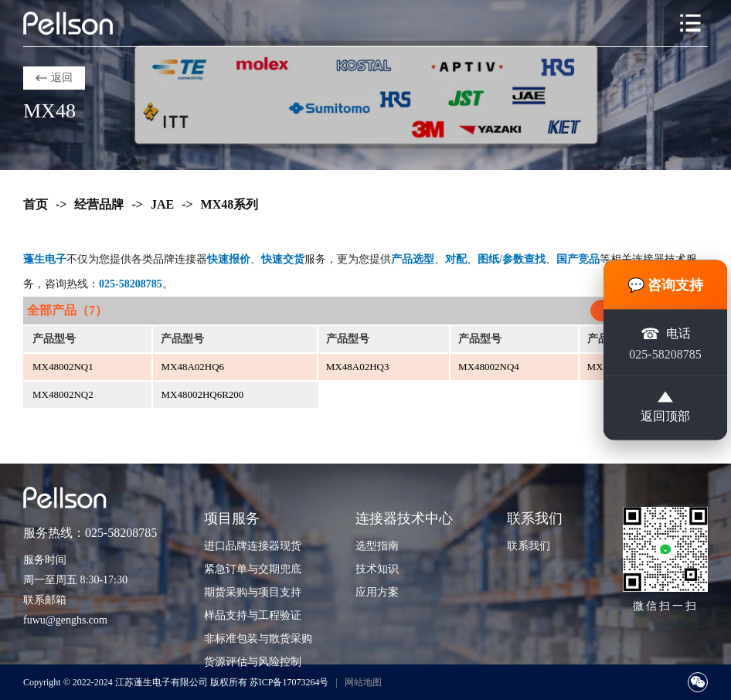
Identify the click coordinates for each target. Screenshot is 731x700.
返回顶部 (665, 407)
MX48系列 (230, 204)
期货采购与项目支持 (253, 592)
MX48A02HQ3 (358, 367)
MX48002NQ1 (63, 367)
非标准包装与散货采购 (258, 639)
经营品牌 (99, 204)
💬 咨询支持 (666, 285)
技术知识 (377, 569)
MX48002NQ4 (489, 367)
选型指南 (377, 546)
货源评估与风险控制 (253, 662)
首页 (36, 204)
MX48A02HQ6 (192, 367)
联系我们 (529, 546)
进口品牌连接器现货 (253, 546)
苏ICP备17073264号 (289, 682)
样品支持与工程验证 (253, 615)
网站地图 (363, 682)
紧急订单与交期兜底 (253, 569)
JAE (162, 204)
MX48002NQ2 (63, 394)
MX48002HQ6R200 (202, 394)
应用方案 (377, 592)
